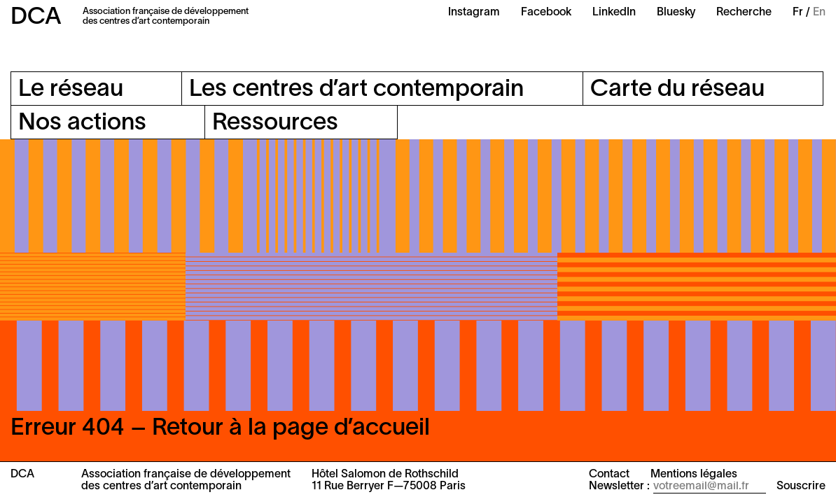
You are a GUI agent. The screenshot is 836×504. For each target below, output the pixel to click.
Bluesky (676, 13)
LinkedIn (614, 13)
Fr (798, 13)
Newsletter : (619, 486)
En (819, 13)
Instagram (474, 13)
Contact (609, 475)
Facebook (546, 13)
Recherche (744, 13)
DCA (36, 18)
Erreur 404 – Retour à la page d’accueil (220, 429)
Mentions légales (694, 475)
